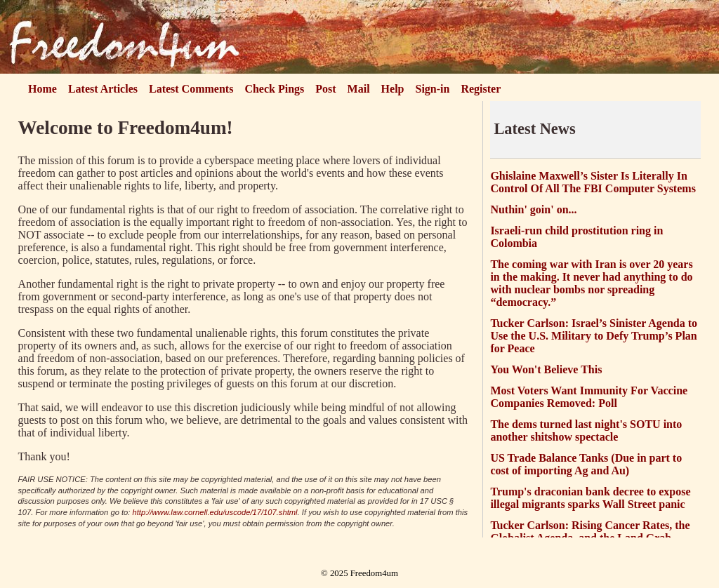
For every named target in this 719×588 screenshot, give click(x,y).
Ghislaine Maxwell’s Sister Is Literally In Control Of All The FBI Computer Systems (593, 182)
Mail (359, 89)
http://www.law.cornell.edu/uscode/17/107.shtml (215, 512)
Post (325, 89)
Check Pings (274, 89)
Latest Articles (103, 89)
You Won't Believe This (546, 369)
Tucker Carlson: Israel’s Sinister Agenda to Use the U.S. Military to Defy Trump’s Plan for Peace (594, 336)
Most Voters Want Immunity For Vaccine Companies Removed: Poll (589, 397)
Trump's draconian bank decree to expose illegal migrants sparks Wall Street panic (590, 498)
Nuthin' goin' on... (533, 209)
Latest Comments (191, 89)
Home (42, 89)
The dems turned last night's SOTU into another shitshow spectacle (586, 430)
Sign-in (433, 89)
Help (393, 89)
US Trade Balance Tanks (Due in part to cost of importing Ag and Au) (586, 464)
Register (481, 89)
